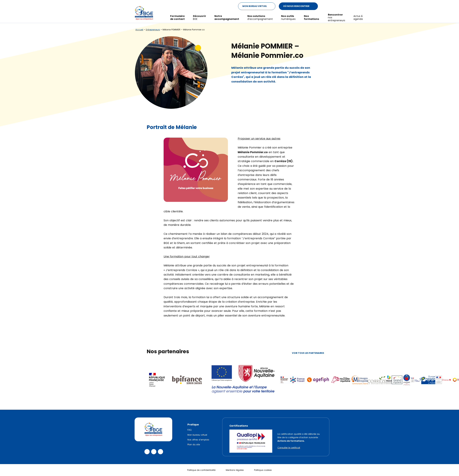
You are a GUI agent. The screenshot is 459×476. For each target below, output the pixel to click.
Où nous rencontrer (300, 6)
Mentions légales (235, 470)
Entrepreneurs (153, 30)
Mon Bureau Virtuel (259, 6)
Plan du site (194, 444)
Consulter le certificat (289, 448)
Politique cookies (263, 470)
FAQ (189, 430)
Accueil (139, 30)
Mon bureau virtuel (197, 435)
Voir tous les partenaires (311, 353)
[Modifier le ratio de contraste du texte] (325, 6)
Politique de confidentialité (201, 470)
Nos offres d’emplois (198, 440)
